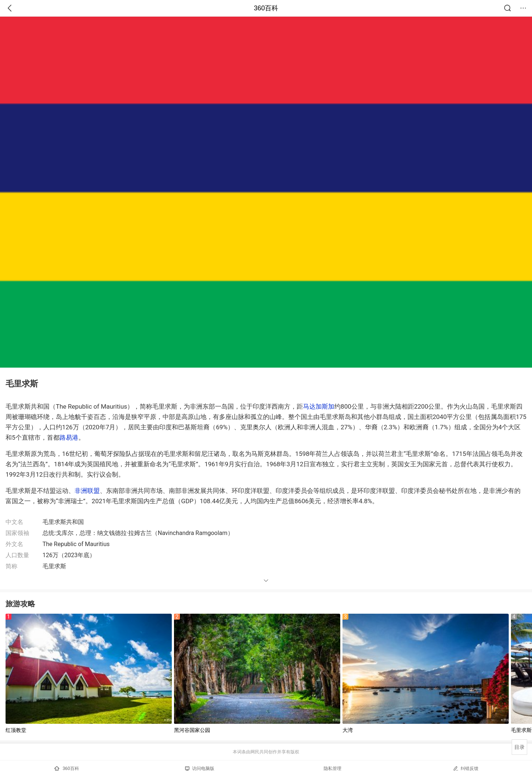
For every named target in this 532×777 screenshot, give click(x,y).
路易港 (69, 437)
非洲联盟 (87, 491)
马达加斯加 (319, 406)
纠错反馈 (466, 768)
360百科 (266, 8)
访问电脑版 (200, 769)
